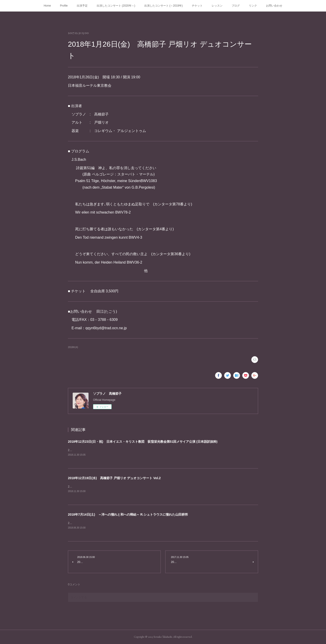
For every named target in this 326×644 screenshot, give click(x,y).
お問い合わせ (274, 6)
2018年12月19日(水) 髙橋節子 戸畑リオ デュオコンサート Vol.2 (114, 478)
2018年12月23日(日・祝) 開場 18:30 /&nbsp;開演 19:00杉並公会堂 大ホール (116, 450)
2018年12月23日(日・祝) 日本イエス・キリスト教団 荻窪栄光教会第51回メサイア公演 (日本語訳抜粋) (143, 442)
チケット (197, 6)
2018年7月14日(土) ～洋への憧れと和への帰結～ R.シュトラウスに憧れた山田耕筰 (128, 514)
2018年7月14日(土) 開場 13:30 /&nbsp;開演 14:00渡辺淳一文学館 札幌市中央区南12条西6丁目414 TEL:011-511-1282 (142, 523)
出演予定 (82, 6)
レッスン (217, 6)
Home (47, 6)
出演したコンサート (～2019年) (163, 6)
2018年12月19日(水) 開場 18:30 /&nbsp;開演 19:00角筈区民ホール (109, 487)
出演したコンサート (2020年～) (116, 6)
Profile (64, 6)
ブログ (236, 6)
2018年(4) (73, 347)
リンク (253, 6)
